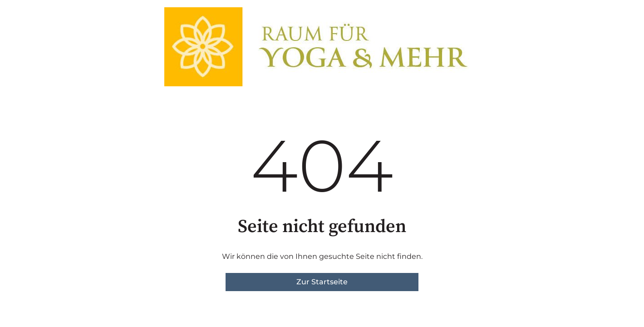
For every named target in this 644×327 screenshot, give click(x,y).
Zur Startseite (322, 282)
